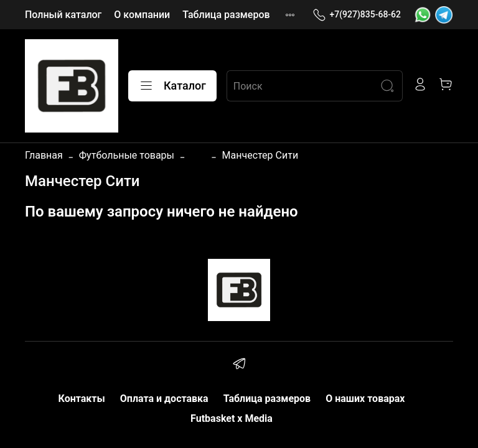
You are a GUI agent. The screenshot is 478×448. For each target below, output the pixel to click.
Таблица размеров (226, 15)
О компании (142, 15)
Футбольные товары (127, 155)
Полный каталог (63, 15)
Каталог (172, 86)
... (198, 156)
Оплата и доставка (164, 399)
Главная (44, 155)
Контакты (82, 399)
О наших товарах (365, 399)
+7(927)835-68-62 (357, 15)
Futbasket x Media (232, 418)
